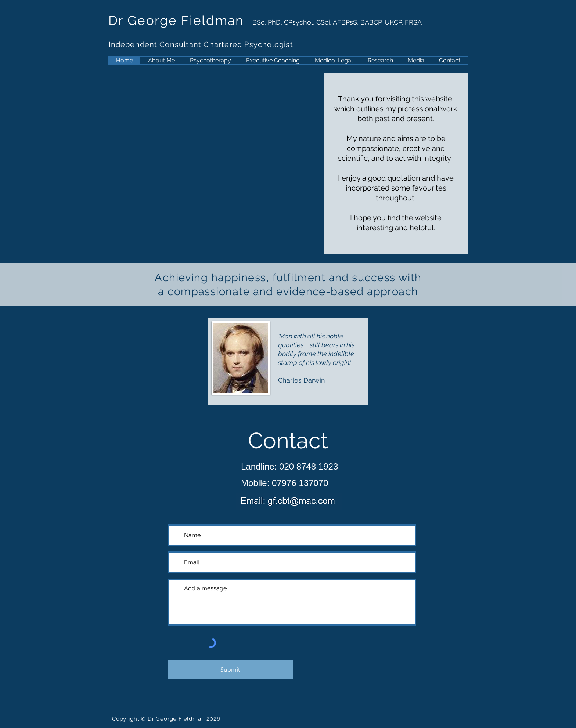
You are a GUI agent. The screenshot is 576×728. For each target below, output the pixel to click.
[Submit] (230, 669)
